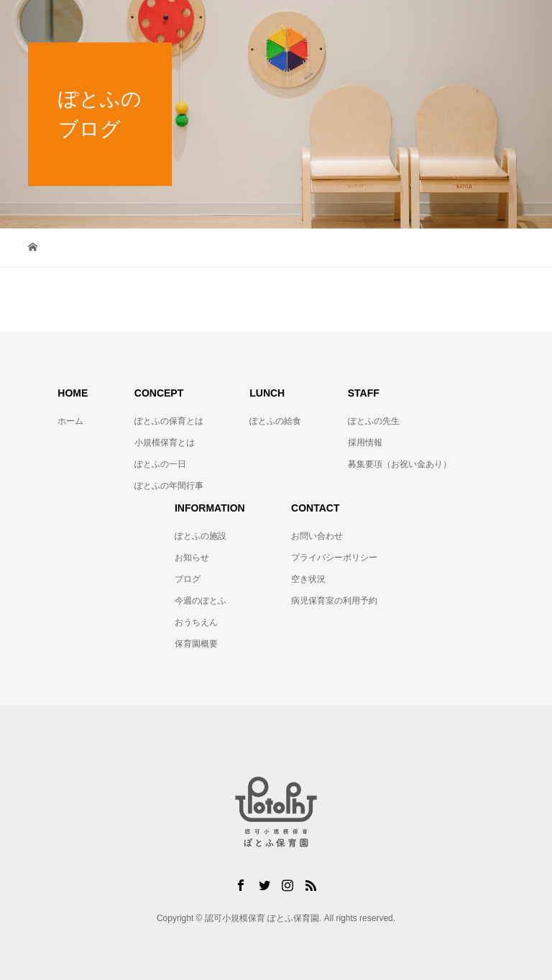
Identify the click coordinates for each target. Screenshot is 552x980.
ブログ (188, 579)
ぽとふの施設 (201, 536)
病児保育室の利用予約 (334, 601)
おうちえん (196, 622)
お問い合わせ (317, 536)
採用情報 (365, 443)
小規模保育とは (165, 443)
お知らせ (192, 558)
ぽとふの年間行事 (169, 486)
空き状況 (308, 579)
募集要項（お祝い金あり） (400, 464)
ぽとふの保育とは (169, 421)
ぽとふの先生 (374, 421)
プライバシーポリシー (334, 558)
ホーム (70, 421)
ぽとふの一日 (160, 464)
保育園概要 (196, 644)
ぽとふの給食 (275, 421)
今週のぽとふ (201, 601)
